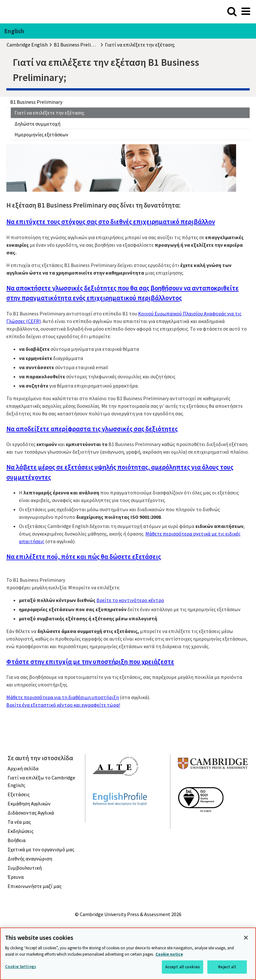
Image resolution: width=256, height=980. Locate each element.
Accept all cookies (183, 967)
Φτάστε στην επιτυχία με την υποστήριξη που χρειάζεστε (90, 662)
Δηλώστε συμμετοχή (37, 124)
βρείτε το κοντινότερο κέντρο (130, 600)
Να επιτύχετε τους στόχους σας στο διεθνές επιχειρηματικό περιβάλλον (111, 222)
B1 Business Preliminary (36, 102)
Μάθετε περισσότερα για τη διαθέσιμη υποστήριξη (63, 697)
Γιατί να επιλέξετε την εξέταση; (49, 113)
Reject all (227, 967)
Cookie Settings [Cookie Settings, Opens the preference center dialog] (21, 967)
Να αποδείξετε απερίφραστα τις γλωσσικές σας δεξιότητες (92, 429)
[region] (128, 954)
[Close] (246, 938)
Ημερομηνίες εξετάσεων (41, 134)
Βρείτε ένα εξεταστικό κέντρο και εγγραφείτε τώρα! (63, 705)
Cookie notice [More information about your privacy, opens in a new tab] (169, 954)
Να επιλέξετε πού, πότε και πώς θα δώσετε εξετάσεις (84, 557)
